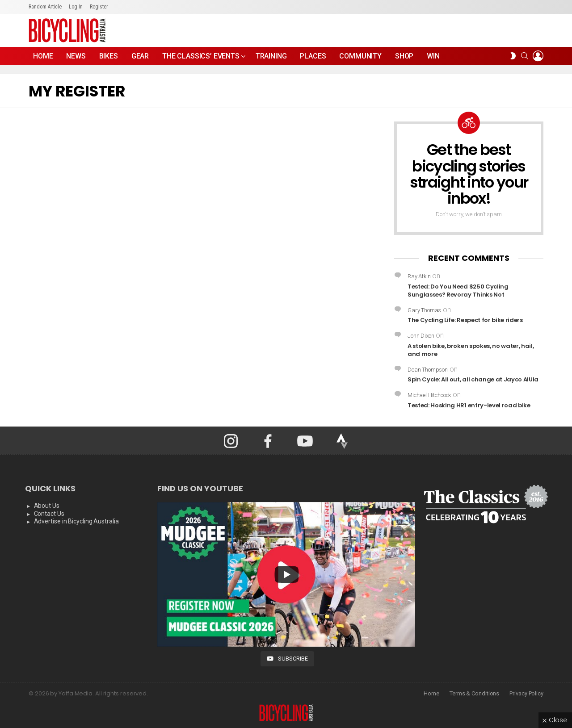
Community (360, 56)
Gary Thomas (424, 310)
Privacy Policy (526, 693)
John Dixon (421, 336)
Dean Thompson (428, 370)
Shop (404, 56)
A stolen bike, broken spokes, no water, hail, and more (471, 350)
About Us (47, 506)
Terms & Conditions (474, 693)
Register (99, 7)
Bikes (109, 56)
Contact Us (49, 514)
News (76, 56)
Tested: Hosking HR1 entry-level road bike (469, 405)
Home (43, 56)
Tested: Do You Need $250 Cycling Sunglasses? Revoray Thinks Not (458, 291)
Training (271, 56)
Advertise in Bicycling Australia (76, 521)
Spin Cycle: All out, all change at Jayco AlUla (473, 379)
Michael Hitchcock (429, 395)
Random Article (45, 7)
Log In (76, 7)
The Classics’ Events (201, 58)
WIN (433, 56)
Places (313, 56)
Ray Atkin (419, 276)
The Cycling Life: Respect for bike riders (465, 320)
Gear (140, 56)
